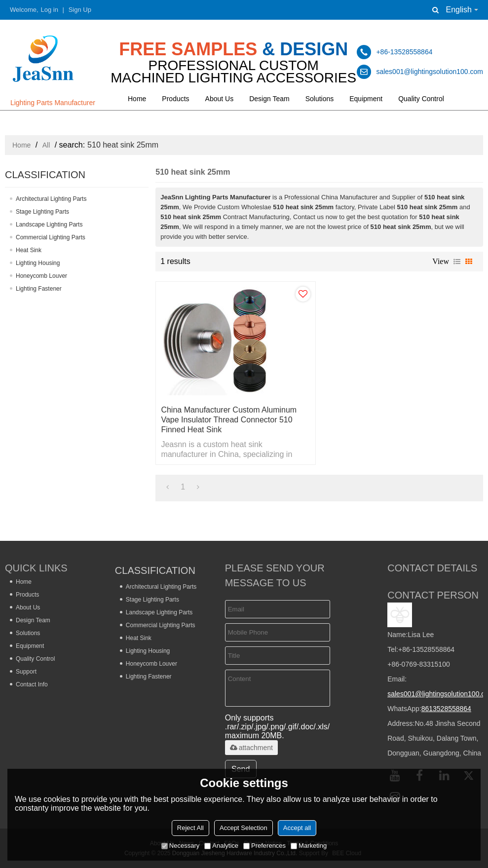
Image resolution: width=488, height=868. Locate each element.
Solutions (320, 99)
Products (175, 99)
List (457, 262)
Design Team (269, 99)
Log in (50, 10)
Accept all (297, 828)
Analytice (221, 846)
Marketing (309, 846)
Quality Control (421, 99)
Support (26, 672)
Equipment (366, 99)
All (46, 145)
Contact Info (32, 684)
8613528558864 (446, 709)
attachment (251, 748)
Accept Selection (244, 828)
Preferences (264, 846)
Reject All (190, 828)
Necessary (180, 846)
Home (137, 99)
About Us (220, 99)
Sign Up (80, 10)
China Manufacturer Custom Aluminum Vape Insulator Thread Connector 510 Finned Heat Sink (229, 420)
